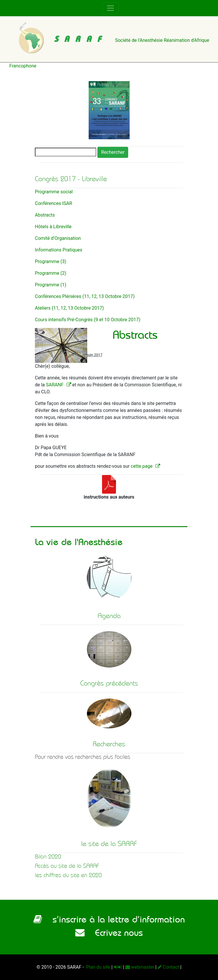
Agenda (109, 616)
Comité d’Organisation (58, 238)
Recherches (109, 744)
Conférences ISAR (53, 203)
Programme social (54, 192)
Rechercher (113, 152)
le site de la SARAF (109, 844)
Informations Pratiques (59, 250)
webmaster (140, 967)
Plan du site (98, 967)
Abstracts (45, 215)
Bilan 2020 (48, 857)
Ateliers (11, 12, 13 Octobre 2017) (69, 308)
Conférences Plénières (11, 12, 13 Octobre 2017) (85, 296)
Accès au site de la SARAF (67, 866)
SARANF (55, 385)
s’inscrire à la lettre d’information (109, 919)
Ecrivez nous (109, 933)
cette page (142, 466)
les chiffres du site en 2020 (68, 875)
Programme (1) (51, 285)
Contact (168, 967)
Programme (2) (51, 273)
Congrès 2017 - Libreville (71, 179)
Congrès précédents (109, 683)
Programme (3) (51, 261)
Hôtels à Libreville (53, 227)
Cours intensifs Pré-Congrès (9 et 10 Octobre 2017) (88, 320)
